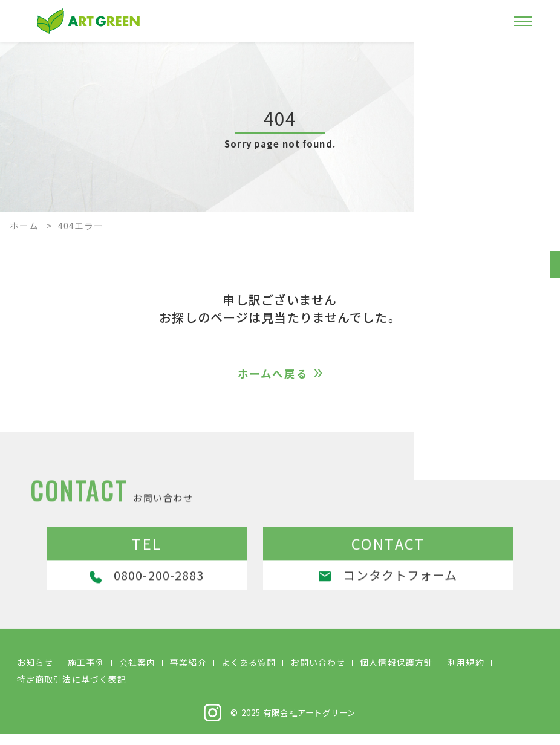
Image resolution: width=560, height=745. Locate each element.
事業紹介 (188, 674)
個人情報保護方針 (396, 674)
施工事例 (86, 674)
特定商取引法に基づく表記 (72, 691)
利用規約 (466, 674)
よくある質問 (249, 674)
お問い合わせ (318, 674)
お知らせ (35, 674)
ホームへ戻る (273, 378)
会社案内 (137, 674)
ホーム (24, 225)
